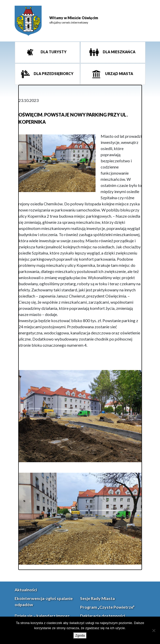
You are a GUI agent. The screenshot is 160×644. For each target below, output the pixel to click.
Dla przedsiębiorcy (53, 74)
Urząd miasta (119, 74)
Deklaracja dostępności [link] (103, 616)
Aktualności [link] (26, 590)
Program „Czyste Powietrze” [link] (107, 607)
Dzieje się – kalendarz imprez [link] (42, 616)
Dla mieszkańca (119, 52)
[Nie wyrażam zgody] (154, 630)
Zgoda (80, 635)
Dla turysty (53, 52)
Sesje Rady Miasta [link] (97, 598)
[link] (28, 21)
